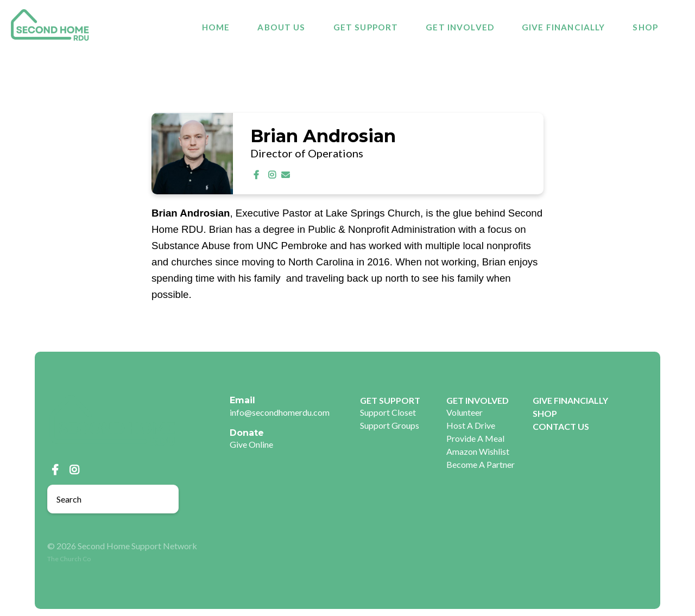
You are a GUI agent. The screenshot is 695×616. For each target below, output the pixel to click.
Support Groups (390, 425)
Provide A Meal (475, 438)
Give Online (251, 444)
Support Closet (388, 412)
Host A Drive (471, 425)
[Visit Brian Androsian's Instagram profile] (273, 174)
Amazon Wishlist (478, 451)
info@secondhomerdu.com (280, 412)
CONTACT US (561, 426)
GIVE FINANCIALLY (563, 27)
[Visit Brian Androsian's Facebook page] (258, 174)
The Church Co (69, 559)
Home (216, 27)
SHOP (645, 27)
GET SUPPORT (366, 27)
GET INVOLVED (460, 27)
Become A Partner (481, 464)
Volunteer (465, 412)
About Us (281, 27)
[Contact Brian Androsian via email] (286, 174)
